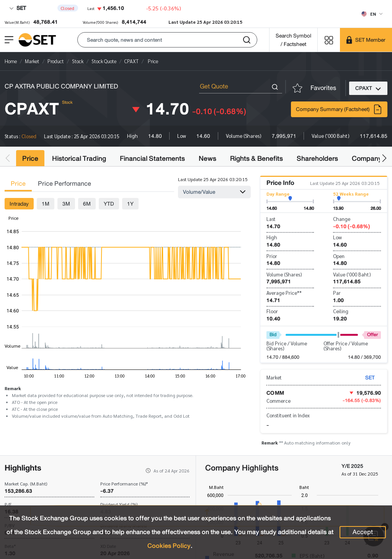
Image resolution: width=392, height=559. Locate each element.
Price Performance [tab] (65, 184)
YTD (109, 204)
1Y (130, 204)
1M (46, 204)
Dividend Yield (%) (119, 504)
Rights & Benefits (256, 159)
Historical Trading (79, 159)
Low (337, 237)
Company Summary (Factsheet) (339, 109)
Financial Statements (152, 159)
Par (337, 293)
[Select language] (372, 14)
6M (87, 204)
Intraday (19, 204)
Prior (272, 256)
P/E (8, 504)
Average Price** (284, 293)
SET (18, 8)
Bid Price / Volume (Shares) (287, 346)
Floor (272, 311)
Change (342, 219)
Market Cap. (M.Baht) (26, 484)
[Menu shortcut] (329, 40)
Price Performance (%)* (124, 484)
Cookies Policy (169, 546)
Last (271, 219)
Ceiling (341, 311)
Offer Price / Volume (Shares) (346, 346)
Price (30, 159)
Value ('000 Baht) (352, 274)
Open (339, 256)
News (207, 159)
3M (66, 204)
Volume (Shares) (284, 274)
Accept (363, 532)
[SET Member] (366, 40)
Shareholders (317, 159)
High (272, 237)
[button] (167, 40)
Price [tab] (18, 184)
